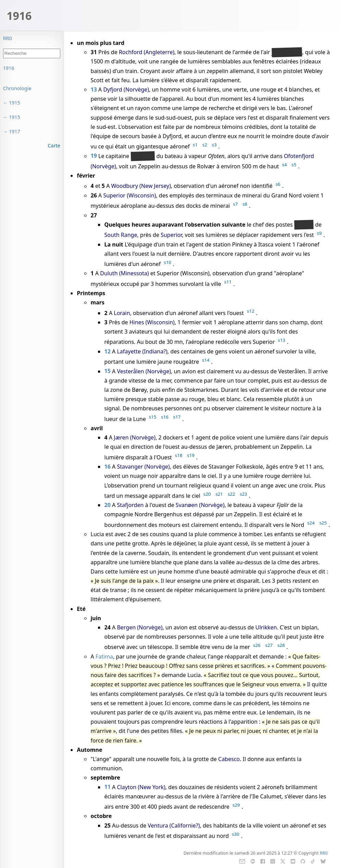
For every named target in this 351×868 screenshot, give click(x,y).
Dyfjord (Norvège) (126, 89)
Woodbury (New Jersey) (141, 186)
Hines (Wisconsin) (152, 322)
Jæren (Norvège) (135, 437)
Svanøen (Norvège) (200, 505)
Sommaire (15, 68)
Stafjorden (130, 505)
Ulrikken (266, 627)
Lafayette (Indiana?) (142, 351)
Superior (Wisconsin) (130, 195)
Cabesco (229, 759)
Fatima (104, 656)
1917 (15, 131)
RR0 (8, 38)
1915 (15, 103)
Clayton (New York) (141, 787)
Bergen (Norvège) (140, 627)
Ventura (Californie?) (174, 825)
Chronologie (17, 88)
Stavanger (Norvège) (143, 467)
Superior (171, 235)
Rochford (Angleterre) (147, 52)
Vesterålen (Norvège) (144, 371)
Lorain (122, 313)
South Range (121, 235)
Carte (54, 146)
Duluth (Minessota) (124, 273)
